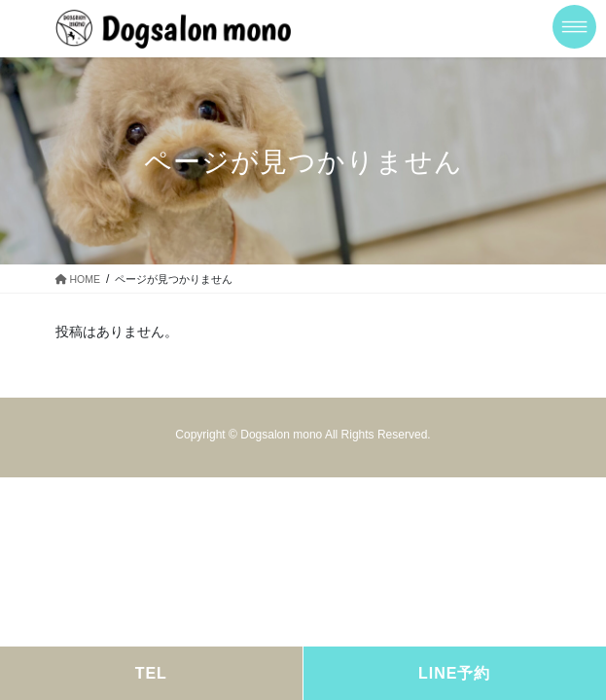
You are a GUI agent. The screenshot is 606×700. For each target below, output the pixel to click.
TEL (151, 673)
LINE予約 (454, 673)
